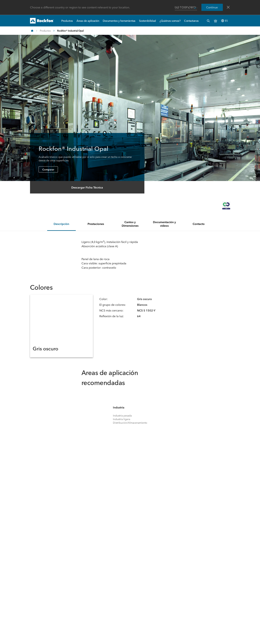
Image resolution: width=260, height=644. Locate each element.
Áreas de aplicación (88, 21)
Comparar (48, 169)
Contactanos (191, 21)
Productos (67, 21)
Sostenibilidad (148, 21)
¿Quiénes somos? (170, 21)
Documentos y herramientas (119, 21)
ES (224, 21)
